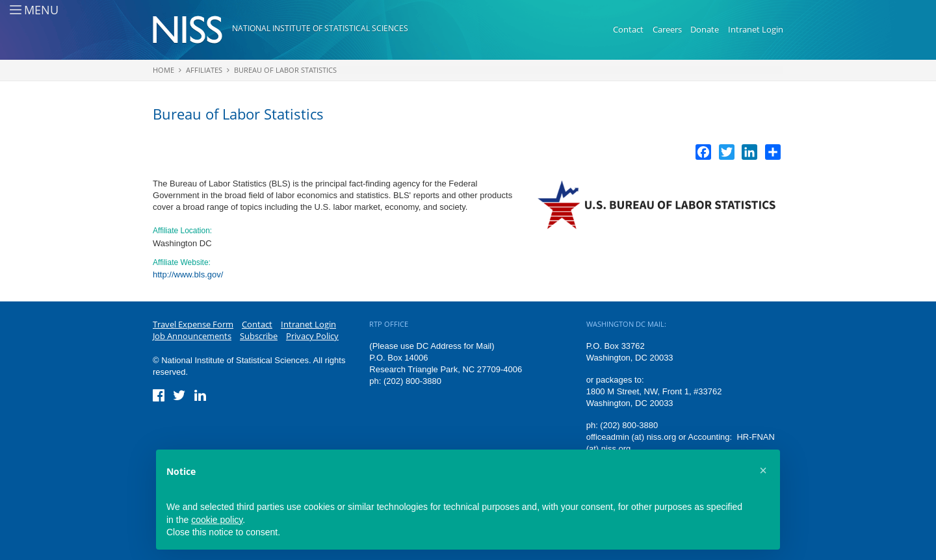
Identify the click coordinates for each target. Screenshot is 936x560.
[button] (763, 470)
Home (163, 70)
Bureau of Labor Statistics (285, 70)
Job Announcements (192, 336)
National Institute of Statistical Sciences (320, 28)
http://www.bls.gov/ (188, 274)
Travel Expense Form (193, 324)
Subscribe (259, 336)
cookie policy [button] (217, 520)
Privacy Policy (312, 336)
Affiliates (204, 70)
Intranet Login (756, 29)
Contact (628, 29)
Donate (705, 29)
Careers (667, 29)
